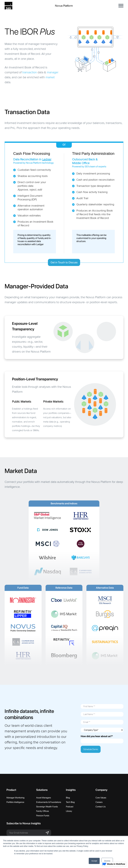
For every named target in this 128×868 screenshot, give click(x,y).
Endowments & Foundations (49, 802)
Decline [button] (107, 861)
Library (69, 811)
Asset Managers (44, 798)
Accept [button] (94, 861)
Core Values (101, 798)
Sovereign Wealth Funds (47, 807)
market (50, 77)
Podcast (70, 807)
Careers (99, 802)
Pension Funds (43, 816)
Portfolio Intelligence (15, 802)
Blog (68, 798)
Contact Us (101, 807)
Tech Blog (70, 802)
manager (53, 72)
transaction (30, 72)
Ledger (47, 159)
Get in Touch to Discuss (64, 262)
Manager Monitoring (15, 798)
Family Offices (43, 811)
